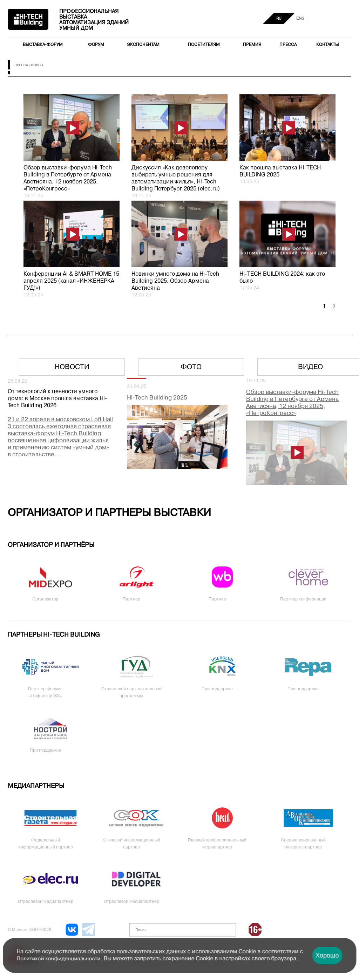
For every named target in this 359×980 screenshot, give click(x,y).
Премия (252, 45)
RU (279, 19)
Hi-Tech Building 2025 (157, 398)
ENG (300, 19)
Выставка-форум (43, 45)
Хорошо (327, 955)
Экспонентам (143, 45)
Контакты (327, 45)
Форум (96, 45)
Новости (72, 367)
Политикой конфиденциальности (59, 959)
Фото (191, 367)
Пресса (288, 45)
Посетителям (204, 45)
